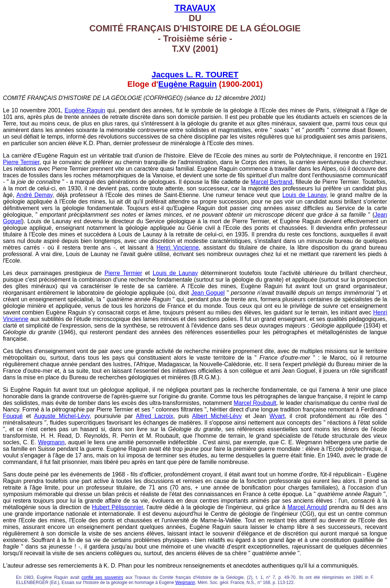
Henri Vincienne (178, 247)
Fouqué (13, 416)
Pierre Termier (21, 162)
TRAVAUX (195, 8)
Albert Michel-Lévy (217, 416)
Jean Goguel (208, 293)
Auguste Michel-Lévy (62, 416)
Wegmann (51, 442)
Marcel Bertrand (271, 182)
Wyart (277, 416)
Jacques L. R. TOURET (195, 75)
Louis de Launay (304, 195)
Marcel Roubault (255, 403)
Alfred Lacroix (155, 416)
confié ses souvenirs (103, 577)
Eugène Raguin (188, 84)
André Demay (34, 195)
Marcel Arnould (307, 507)
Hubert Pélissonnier (117, 507)
